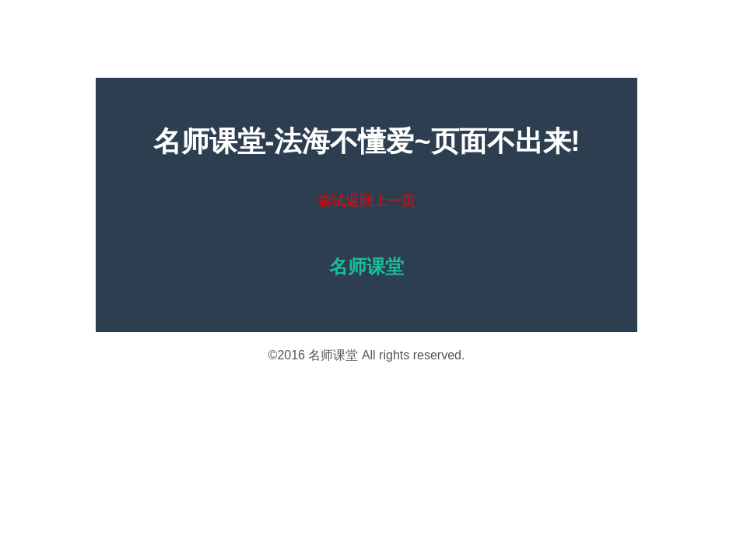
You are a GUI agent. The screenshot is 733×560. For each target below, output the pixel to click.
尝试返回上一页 (366, 201)
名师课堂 (333, 355)
